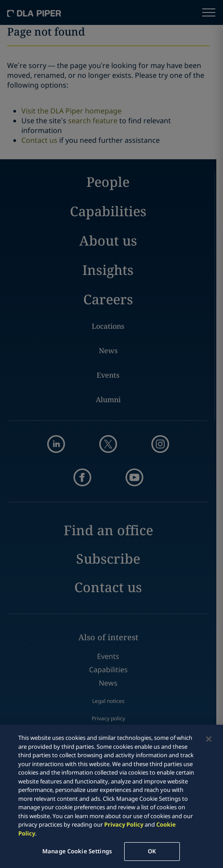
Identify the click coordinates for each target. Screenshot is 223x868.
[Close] (209, 739)
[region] (111, 796)
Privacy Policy (124, 824)
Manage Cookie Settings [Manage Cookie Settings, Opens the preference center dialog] (77, 851)
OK (152, 851)
